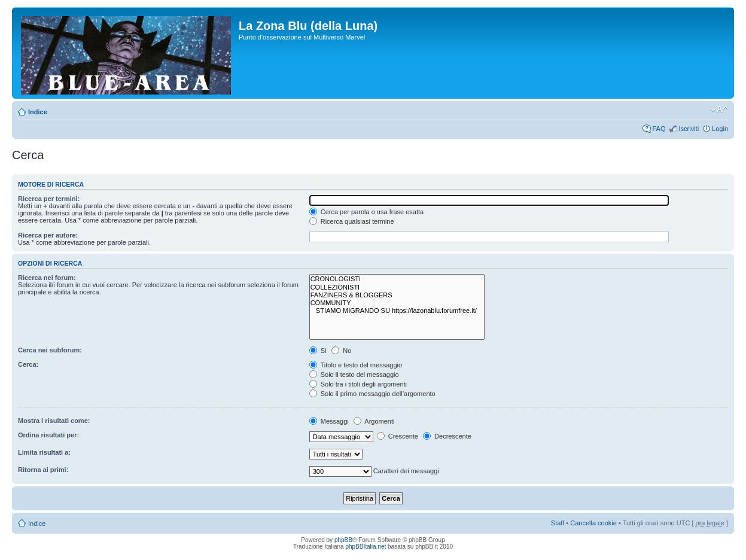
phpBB (343, 540)
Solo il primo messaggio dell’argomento (372, 394)
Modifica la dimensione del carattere (719, 109)
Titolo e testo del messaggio (356, 365)
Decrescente (447, 436)
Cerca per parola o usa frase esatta (366, 212)
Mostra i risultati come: (54, 421)
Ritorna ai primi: (43, 470)
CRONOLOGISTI (397, 279)
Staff (558, 523)
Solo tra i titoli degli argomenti (358, 384)
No (341, 351)
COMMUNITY (397, 303)
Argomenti (374, 421)
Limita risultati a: (44, 452)
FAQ (659, 129)
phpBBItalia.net (366, 547)
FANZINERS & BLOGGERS (397, 295)
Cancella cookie (593, 523)
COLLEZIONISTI (397, 287)
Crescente (398, 436)
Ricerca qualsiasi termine (352, 221)
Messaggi (329, 421)
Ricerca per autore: (48, 235)
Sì (318, 351)
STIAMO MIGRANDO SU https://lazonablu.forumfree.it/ (397, 311)
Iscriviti (689, 129)
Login (720, 129)
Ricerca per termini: (49, 199)
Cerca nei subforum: (50, 350)
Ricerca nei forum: (47, 278)
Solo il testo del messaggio (354, 375)
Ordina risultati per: (48, 435)
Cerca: (28, 364)
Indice (38, 112)
